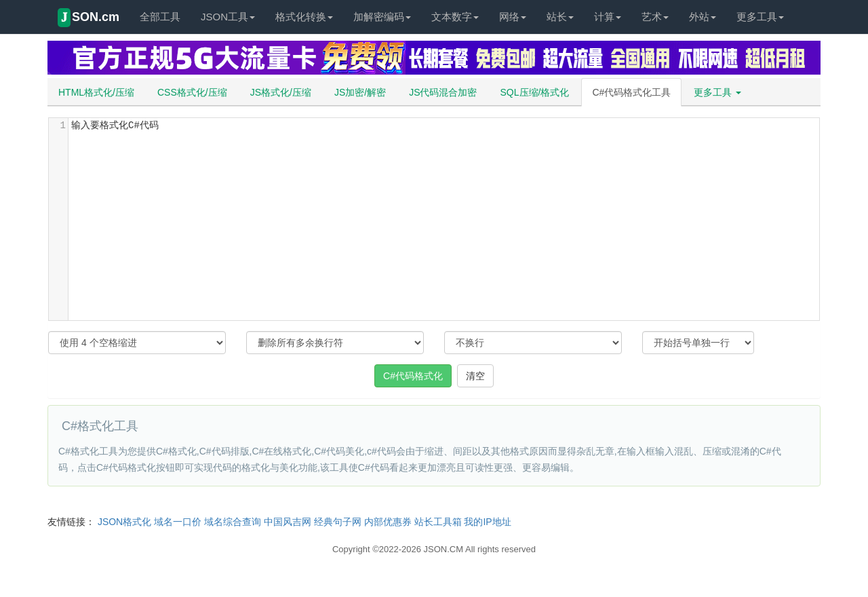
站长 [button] (560, 17)
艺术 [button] (655, 17)
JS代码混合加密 (443, 92)
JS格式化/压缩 (281, 92)
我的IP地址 (487, 522)
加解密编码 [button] (382, 17)
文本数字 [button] (455, 17)
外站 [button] (703, 17)
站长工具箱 (438, 522)
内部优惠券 (388, 522)
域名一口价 (178, 522)
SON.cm (88, 18)
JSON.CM (444, 549)
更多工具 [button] (760, 17)
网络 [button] (513, 17)
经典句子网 (338, 522)
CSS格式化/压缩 (192, 92)
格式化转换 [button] (304, 17)
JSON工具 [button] (228, 17)
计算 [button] (608, 17)
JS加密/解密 (360, 92)
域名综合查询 (233, 522)
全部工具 (160, 17)
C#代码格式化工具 (631, 92)
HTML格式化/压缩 (96, 92)
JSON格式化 (124, 522)
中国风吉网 (288, 522)
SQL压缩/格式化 (535, 92)
